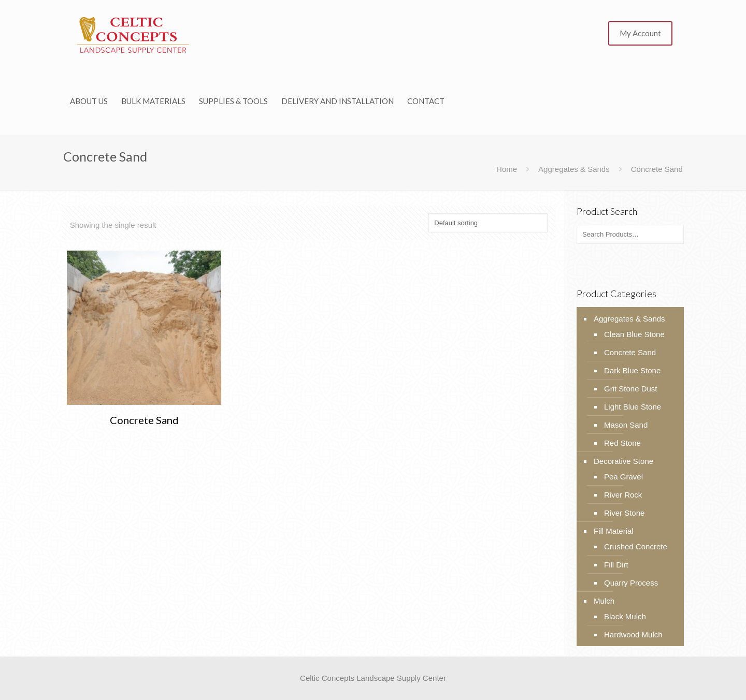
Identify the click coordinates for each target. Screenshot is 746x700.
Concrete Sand (144, 420)
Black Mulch (625, 616)
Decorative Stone (623, 461)
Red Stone (622, 443)
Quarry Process (631, 583)
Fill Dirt (616, 565)
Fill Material (614, 531)
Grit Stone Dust (631, 389)
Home (507, 169)
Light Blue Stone (633, 407)
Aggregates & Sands (574, 169)
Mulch (604, 601)
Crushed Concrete (636, 546)
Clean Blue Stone (634, 334)
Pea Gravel (623, 477)
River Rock (623, 495)
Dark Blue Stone (632, 370)
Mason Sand (626, 425)
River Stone (624, 513)
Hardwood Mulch (633, 635)
